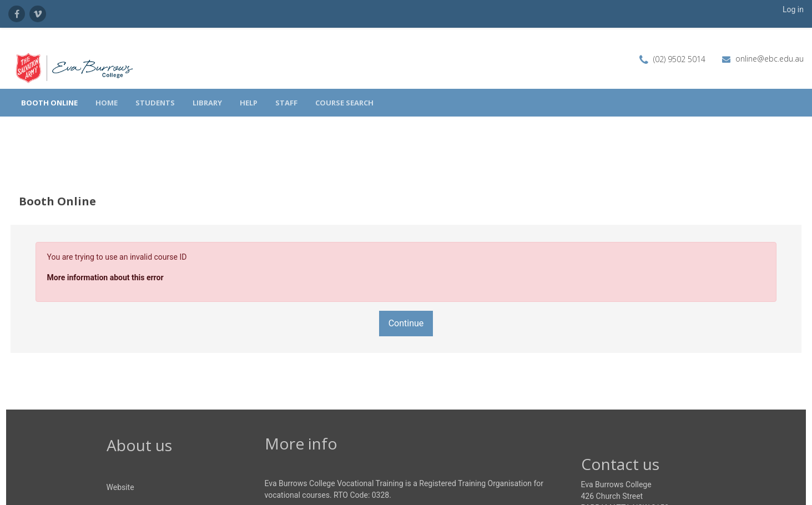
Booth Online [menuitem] (49, 103)
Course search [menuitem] (344, 103)
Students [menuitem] (155, 103)
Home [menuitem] (107, 103)
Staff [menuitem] (286, 103)
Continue (406, 297)
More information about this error (126, 251)
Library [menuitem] (207, 103)
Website (120, 461)
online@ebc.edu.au (770, 59)
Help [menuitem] (249, 103)
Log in (793, 9)
